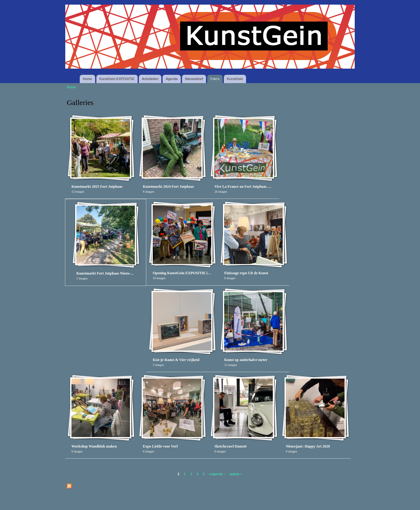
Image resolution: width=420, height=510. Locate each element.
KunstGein (235, 79)
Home (87, 79)
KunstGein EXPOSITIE (117, 79)
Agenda (172, 79)
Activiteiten (150, 79)
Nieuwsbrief (194, 79)
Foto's (215, 79)
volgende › (217, 474)
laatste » (236, 474)
